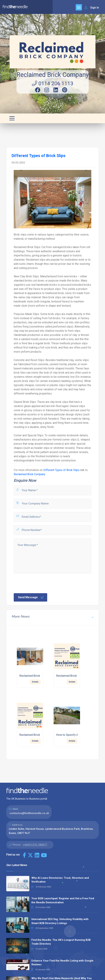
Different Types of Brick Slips (61, 470)
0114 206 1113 (53, 83)
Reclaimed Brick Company (53, 75)
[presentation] (40, 583)
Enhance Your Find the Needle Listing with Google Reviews (62, 963)
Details (35, 682)
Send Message (31, 597)
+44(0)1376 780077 (35, 845)
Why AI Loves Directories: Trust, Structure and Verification (60, 880)
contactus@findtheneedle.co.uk (29, 813)
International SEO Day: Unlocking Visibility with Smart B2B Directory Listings (60, 921)
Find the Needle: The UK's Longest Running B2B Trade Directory (61, 942)
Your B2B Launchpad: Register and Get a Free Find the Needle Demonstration (63, 900)
